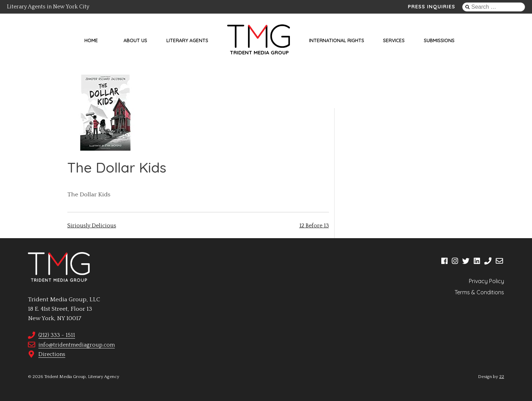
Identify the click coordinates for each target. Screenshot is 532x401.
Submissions (439, 40)
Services (394, 40)
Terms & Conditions (479, 292)
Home (91, 40)
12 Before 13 (314, 226)
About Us (135, 40)
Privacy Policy (486, 281)
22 (502, 377)
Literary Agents (187, 40)
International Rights (337, 40)
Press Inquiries (432, 7)
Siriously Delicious (92, 226)
